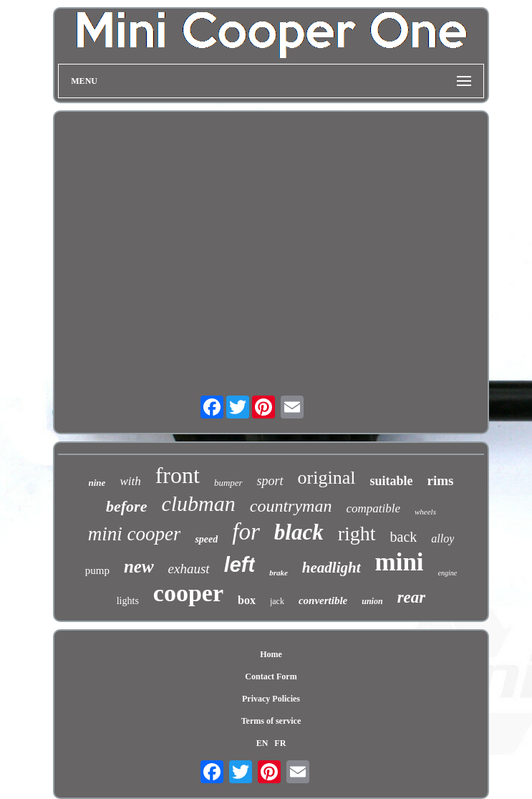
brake (279, 573)
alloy (442, 539)
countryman (291, 506)
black (299, 532)
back (404, 537)
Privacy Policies (271, 699)
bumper (228, 483)
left (240, 565)
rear (412, 597)
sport (270, 481)
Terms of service (271, 721)
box (247, 600)
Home (271, 654)
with (130, 481)
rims (441, 480)
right (357, 534)
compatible (373, 508)
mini (400, 562)
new (139, 566)
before (126, 506)
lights (128, 601)
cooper (188, 593)
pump (97, 570)
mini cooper (135, 534)
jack (277, 601)
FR (280, 743)
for (246, 532)
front (178, 475)
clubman (198, 503)
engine (448, 573)
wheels (425, 512)
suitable (391, 481)
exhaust (189, 569)
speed (206, 539)
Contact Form (271, 676)
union (372, 601)
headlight (332, 568)
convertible (323, 601)
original (327, 478)
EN (262, 743)
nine (97, 483)
